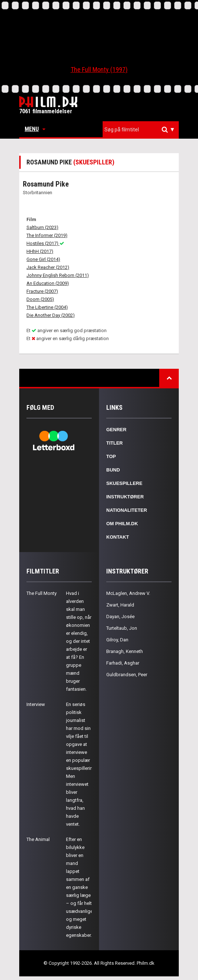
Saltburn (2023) (42, 227)
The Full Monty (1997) (99, 70)
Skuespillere (124, 483)
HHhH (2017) (40, 251)
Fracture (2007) (42, 291)
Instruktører (125, 497)
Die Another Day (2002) (51, 315)
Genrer (116, 430)
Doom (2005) (40, 299)
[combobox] (141, 130)
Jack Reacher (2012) (48, 267)
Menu (35, 129)
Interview (36, 704)
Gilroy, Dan (117, 640)
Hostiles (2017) (45, 243)
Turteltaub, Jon (122, 628)
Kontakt (118, 537)
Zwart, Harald (120, 605)
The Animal (38, 839)
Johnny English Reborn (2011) (58, 275)
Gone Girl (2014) (43, 259)
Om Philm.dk (122, 524)
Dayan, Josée (120, 616)
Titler (115, 443)
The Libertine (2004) (47, 307)
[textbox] (143, 130)
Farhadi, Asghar (123, 663)
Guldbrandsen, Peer (127, 675)
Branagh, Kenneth (125, 651)
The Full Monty (42, 593)
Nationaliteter (127, 510)
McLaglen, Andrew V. (128, 593)
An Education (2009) (48, 283)
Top (111, 456)
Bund (113, 470)
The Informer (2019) (47, 235)
